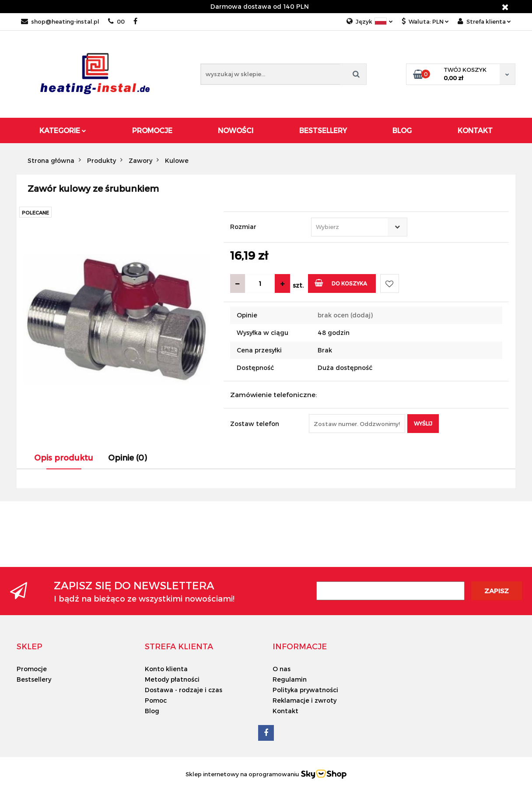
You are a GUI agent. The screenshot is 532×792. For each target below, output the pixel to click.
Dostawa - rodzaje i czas (184, 690)
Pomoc (156, 700)
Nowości (236, 130)
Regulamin (290, 679)
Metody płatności (172, 679)
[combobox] (359, 227)
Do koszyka (341, 283)
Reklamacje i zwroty (304, 700)
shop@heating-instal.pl (60, 21)
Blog (402, 130)
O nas (282, 669)
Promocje (152, 130)
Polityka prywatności (305, 690)
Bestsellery (323, 130)
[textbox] (352, 227)
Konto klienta (166, 669)
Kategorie (63, 130)
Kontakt (475, 130)
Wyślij (423, 423)
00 (116, 21)
